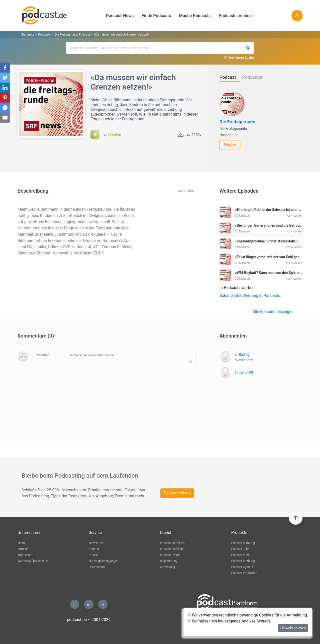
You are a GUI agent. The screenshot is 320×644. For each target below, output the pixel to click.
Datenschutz (97, 567)
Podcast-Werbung (243, 561)
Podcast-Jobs (240, 549)
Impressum (25, 555)
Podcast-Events (170, 555)
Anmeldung (167, 567)
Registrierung (169, 561)
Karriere (23, 549)
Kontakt (94, 549)
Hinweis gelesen (293, 628)
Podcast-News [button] (120, 16)
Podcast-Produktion (244, 573)
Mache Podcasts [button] (195, 16)
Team (21, 543)
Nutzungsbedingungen (104, 561)
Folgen (230, 145)
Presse (93, 555)
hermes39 (244, 373)
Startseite (28, 35)
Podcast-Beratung (243, 543)
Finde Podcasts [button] (156, 16)
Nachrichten (229, 135)
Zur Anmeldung (177, 493)
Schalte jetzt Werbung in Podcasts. (250, 296)
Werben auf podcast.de (33, 561)
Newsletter (96, 543)
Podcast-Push (240, 555)
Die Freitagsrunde (237, 122)
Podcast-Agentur (242, 567)
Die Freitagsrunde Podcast (72, 35)
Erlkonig (242, 354)
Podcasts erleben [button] (235, 16)
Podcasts (44, 35)
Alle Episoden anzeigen (273, 312)
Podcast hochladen (173, 549)
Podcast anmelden (172, 543)
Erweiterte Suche (241, 58)
